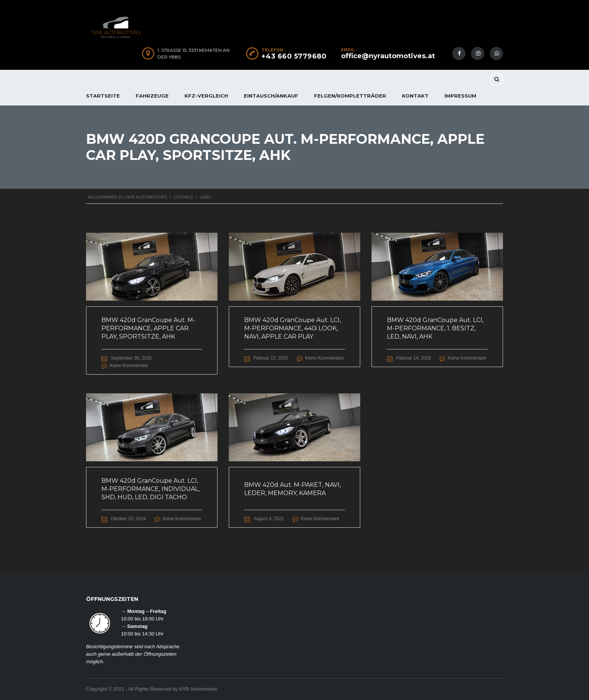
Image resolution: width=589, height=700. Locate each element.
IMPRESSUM (460, 96)
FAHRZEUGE (152, 96)
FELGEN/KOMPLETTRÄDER (350, 96)
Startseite (103, 96)
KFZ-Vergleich (206, 96)
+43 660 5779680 (294, 56)
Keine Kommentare (129, 366)
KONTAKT (415, 96)
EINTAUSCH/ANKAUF (271, 96)
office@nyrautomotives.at (388, 56)
